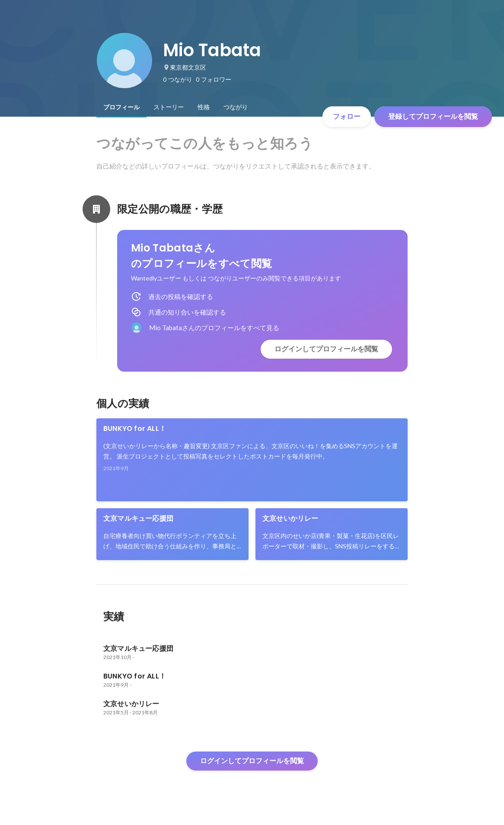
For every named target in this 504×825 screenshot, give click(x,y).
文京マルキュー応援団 (138, 518)
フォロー (347, 116)
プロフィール (121, 107)
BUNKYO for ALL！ (135, 428)
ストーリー (169, 107)
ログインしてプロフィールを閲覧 (326, 349)
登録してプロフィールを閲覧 (433, 116)
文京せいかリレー (290, 518)
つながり (236, 107)
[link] (252, 460)
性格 (204, 107)
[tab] (121, 107)
